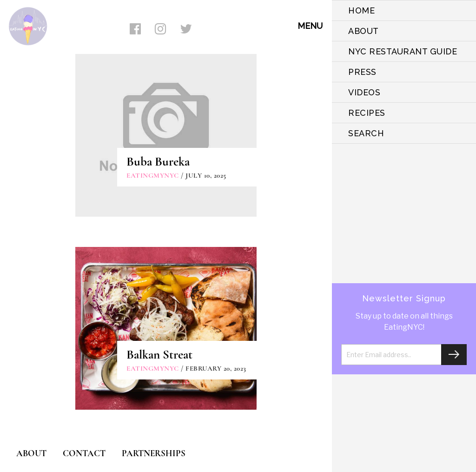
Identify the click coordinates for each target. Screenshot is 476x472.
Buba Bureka (158, 162)
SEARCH (366, 133)
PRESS (362, 72)
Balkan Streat (159, 355)
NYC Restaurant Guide (403, 51)
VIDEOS (364, 92)
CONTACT (84, 453)
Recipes (367, 113)
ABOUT (364, 31)
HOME (361, 10)
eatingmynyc (153, 175)
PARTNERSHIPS (154, 453)
